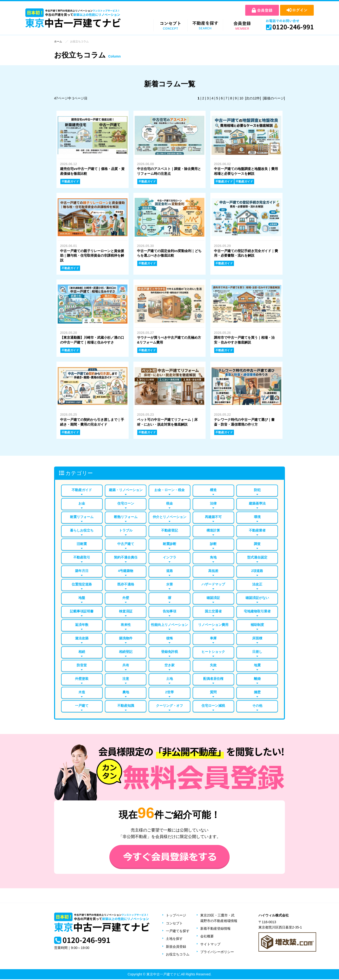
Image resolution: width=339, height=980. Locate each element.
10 (242, 98)
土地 (169, 679)
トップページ (176, 916)
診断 (213, 544)
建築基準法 (257, 503)
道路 (169, 571)
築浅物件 (126, 638)
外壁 (126, 598)
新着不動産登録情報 (215, 929)
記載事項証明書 (82, 611)
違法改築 (82, 638)
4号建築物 (126, 571)
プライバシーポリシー (217, 953)
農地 (126, 693)
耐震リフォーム (82, 516)
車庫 (213, 638)
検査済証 (126, 611)
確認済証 (213, 598)
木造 (82, 693)
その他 (257, 706)
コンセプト (174, 924)
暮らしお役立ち (82, 530)
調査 (257, 544)
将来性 (126, 625)
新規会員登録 (176, 947)
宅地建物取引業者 (257, 611)
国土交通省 (213, 611)
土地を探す (174, 939)
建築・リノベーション (126, 489)
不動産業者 (257, 530)
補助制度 (257, 625)
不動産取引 (82, 557)
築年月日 (82, 571)
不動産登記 (169, 530)
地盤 (82, 598)
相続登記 (126, 652)
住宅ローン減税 (213, 706)
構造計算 (213, 530)
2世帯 (169, 693)
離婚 (257, 679)
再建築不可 (213, 516)
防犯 (257, 489)
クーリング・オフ (169, 706)
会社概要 (207, 937)
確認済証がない (257, 598)
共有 (126, 666)
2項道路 (257, 571)
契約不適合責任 (126, 557)
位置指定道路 (82, 584)
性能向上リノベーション (169, 625)
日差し (257, 652)
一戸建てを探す (178, 932)
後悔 (169, 638)
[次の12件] (253, 98)
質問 (213, 693)
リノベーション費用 (213, 625)
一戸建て (82, 706)
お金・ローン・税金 (169, 489)
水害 (169, 584)
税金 (169, 503)
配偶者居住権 (213, 679)
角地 (213, 557)
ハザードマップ (213, 584)
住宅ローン (126, 503)
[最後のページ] (274, 98)
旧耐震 (82, 544)
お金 (82, 503)
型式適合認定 (257, 557)
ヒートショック (213, 652)
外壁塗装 (82, 679)
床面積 (257, 638)
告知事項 (169, 611)
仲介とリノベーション (169, 516)
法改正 (257, 584)
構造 (213, 489)
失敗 (213, 666)
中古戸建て (126, 544)
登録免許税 (169, 652)
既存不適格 (126, 584)
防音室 (82, 666)
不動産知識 (126, 706)
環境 (257, 516)
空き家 (169, 666)
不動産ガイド (82, 489)
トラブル (126, 530)
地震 (257, 666)
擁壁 (257, 693)
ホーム (58, 41)
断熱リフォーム (126, 516)
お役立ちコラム (178, 955)
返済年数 (82, 625)
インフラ (169, 557)
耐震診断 (169, 544)
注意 (126, 679)
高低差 (213, 571)
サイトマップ (210, 945)
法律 (213, 503)
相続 (82, 652)
